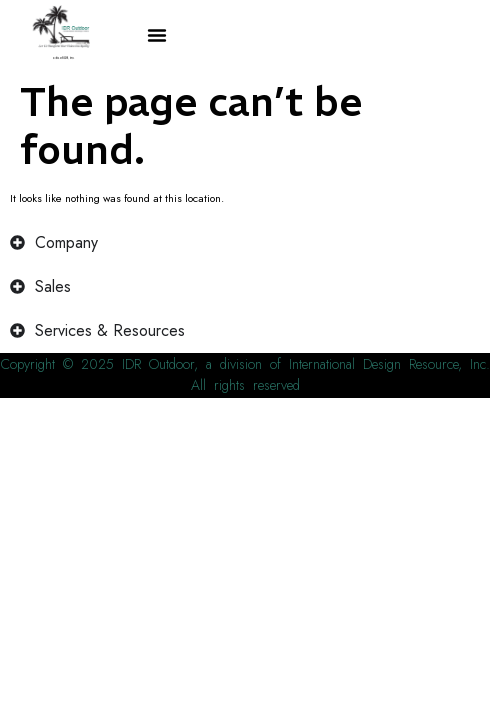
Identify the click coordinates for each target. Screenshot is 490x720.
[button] (157, 35)
